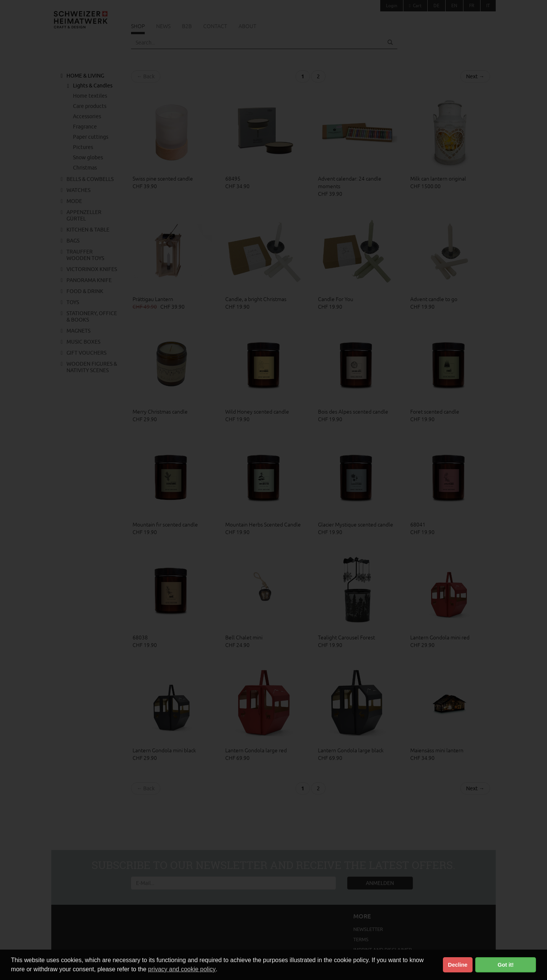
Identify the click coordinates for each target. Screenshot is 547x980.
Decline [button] (458, 965)
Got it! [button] (506, 965)
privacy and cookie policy (182, 969)
